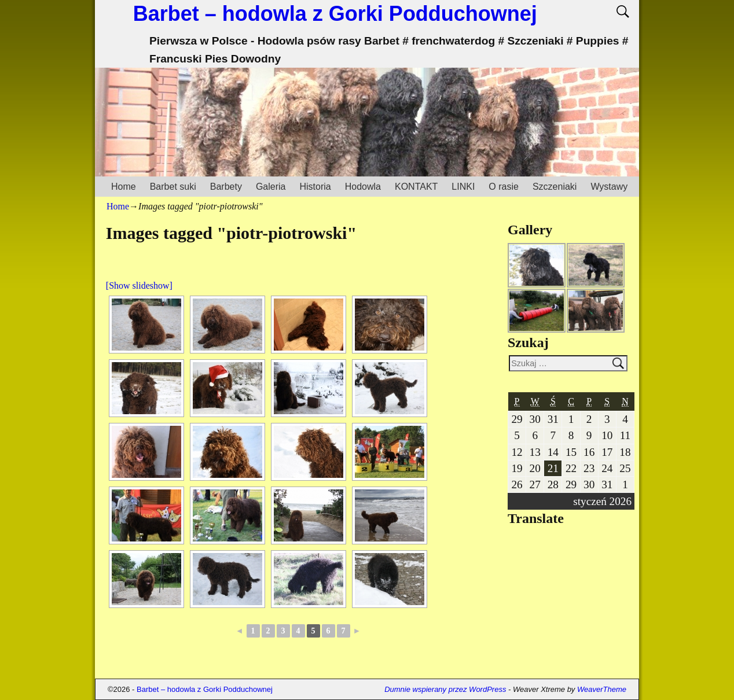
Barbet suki (173, 187)
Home (124, 187)
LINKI (463, 187)
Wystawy (609, 187)
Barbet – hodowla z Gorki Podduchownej (335, 14)
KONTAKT (416, 187)
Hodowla (363, 187)
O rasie (504, 187)
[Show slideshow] (139, 285)
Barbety (226, 187)
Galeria (271, 187)
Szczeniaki (555, 187)
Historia (315, 187)
